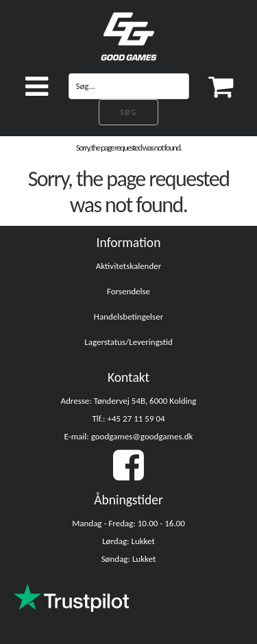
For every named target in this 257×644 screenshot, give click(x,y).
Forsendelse (128, 291)
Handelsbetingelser (128, 317)
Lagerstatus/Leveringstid (128, 342)
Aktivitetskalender (129, 266)
